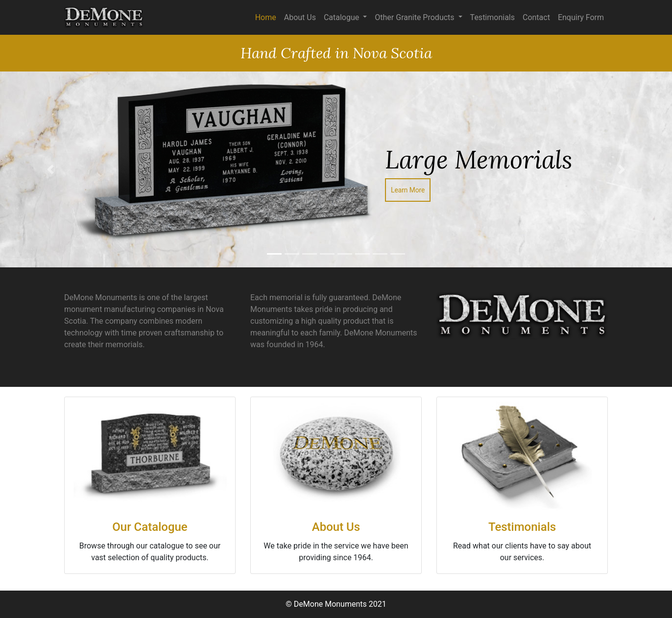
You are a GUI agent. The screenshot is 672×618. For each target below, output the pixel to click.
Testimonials (492, 17)
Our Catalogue (150, 527)
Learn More (408, 190)
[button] (50, 169)
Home (266, 17)
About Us (300, 17)
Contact (536, 17)
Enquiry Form (581, 17)
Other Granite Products (415, 17)
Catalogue (342, 17)
